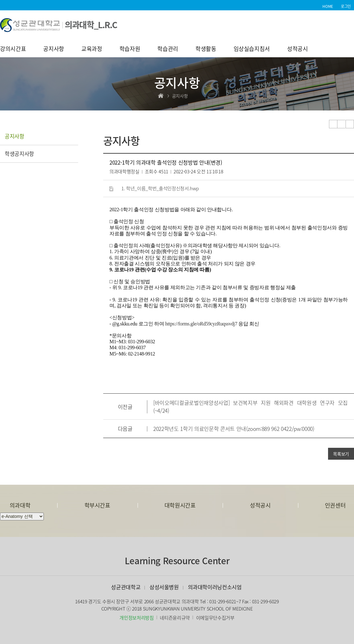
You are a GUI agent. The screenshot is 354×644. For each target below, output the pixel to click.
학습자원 (130, 49)
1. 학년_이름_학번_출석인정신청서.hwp (160, 188)
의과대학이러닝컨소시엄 (215, 587)
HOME (328, 6)
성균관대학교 (126, 587)
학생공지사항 (19, 153)
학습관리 (168, 49)
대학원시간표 (180, 505)
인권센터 (335, 505)
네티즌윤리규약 (175, 618)
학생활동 (206, 49)
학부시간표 (97, 505)
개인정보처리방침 (137, 618)
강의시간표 (13, 49)
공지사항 (54, 49)
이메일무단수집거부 (215, 618)
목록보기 (341, 454)
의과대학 (20, 505)
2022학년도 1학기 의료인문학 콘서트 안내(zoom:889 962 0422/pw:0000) (234, 429)
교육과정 (92, 49)
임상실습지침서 (252, 49)
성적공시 (298, 49)
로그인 (346, 6)
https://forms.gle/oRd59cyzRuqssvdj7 (201, 324)
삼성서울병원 (164, 587)
